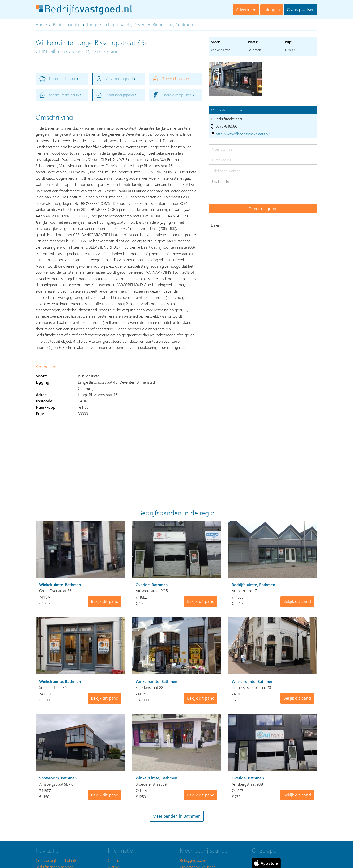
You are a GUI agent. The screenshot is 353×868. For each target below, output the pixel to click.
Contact (114, 860)
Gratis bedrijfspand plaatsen (58, 860)
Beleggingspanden (195, 860)
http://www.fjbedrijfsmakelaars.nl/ (243, 134)
